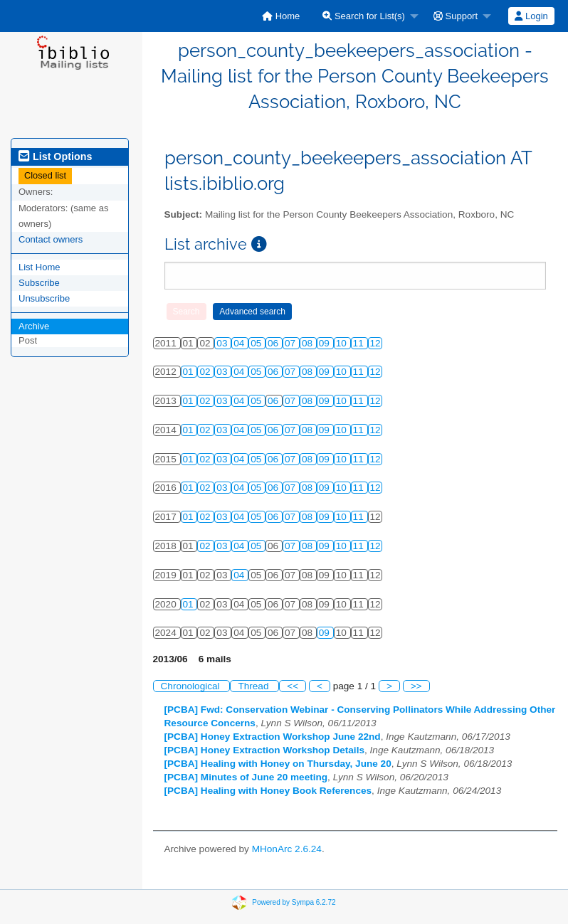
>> (416, 686)
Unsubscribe (44, 298)
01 (190, 372)
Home (281, 16)
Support (456, 16)
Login (531, 16)
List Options (55, 156)
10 (343, 343)
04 (240, 343)
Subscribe (39, 283)
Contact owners (51, 239)
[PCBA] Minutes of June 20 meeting (246, 777)
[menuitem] (281, 16)
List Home (40, 267)
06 (274, 343)
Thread (254, 686)
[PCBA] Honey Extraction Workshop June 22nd (273, 737)
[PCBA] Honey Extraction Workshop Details (265, 750)
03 (223, 343)
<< (293, 686)
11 (360, 343)
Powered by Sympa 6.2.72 (294, 902)
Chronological (192, 686)
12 (375, 343)
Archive (34, 326)
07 (291, 343)
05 (257, 343)
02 (206, 372)
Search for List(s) (364, 16)
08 (309, 343)
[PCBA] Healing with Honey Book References (268, 791)
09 (326, 343)
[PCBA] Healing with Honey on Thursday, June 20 (278, 764)
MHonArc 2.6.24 (287, 849)
